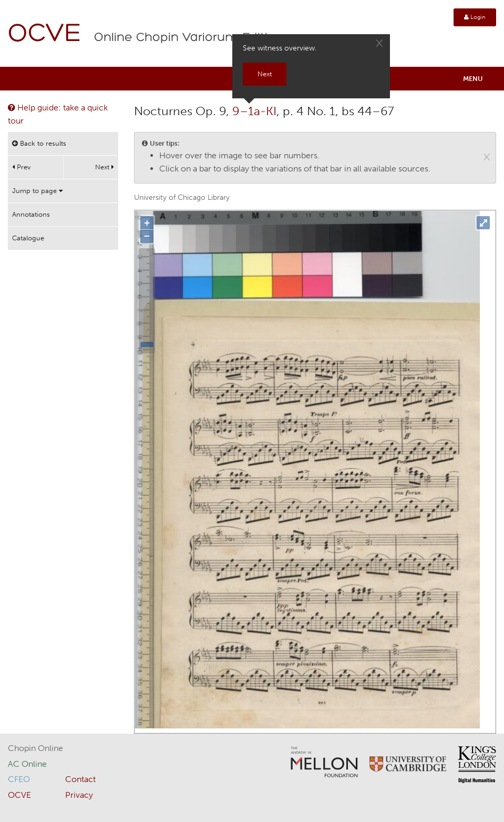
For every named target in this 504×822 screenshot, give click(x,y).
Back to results (39, 143)
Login (475, 17)
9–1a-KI (254, 111)
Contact (80, 779)
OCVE (45, 34)
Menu (473, 79)
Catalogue (28, 238)
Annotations (31, 214)
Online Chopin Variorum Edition (189, 38)
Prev (21, 167)
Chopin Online (35, 748)
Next (105, 167)
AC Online (27, 764)
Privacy (79, 795)
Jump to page (37, 191)
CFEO (19, 779)
